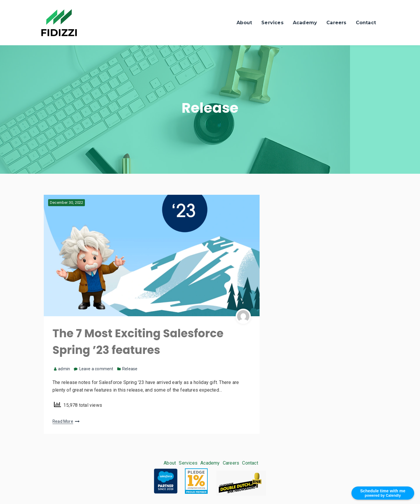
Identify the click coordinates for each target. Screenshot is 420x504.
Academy (305, 23)
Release (130, 369)
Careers (336, 23)
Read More (63, 421)
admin (62, 369)
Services (272, 23)
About (244, 23)
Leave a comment (96, 369)
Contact (366, 23)
